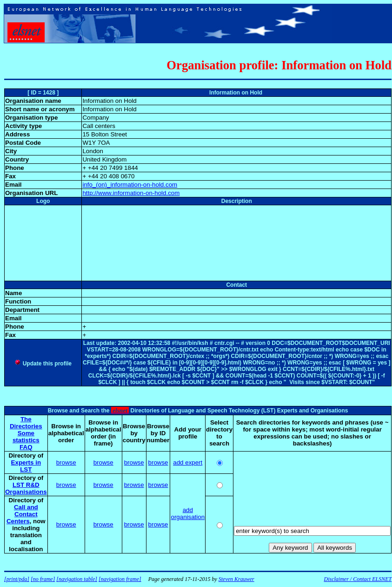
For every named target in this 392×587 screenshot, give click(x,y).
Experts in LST (26, 466)
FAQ (26, 447)
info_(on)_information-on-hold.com (130, 185)
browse (66, 462)
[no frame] (43, 579)
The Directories (26, 423)
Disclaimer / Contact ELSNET (358, 579)
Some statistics (26, 437)
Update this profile (43, 364)
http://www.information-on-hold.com (131, 193)
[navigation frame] (120, 579)
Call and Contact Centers (22, 514)
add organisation (188, 513)
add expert (188, 462)
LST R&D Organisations (26, 488)
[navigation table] (77, 579)
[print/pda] (17, 579)
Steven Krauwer (236, 579)
